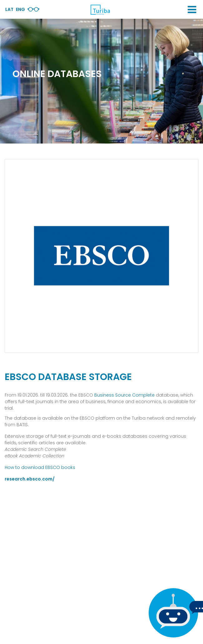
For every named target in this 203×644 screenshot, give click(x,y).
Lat (9, 9)
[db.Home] (100, 10)
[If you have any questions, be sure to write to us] (172, 613)
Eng (20, 9)
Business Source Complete (124, 395)
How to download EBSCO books (40, 467)
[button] (192, 10)
